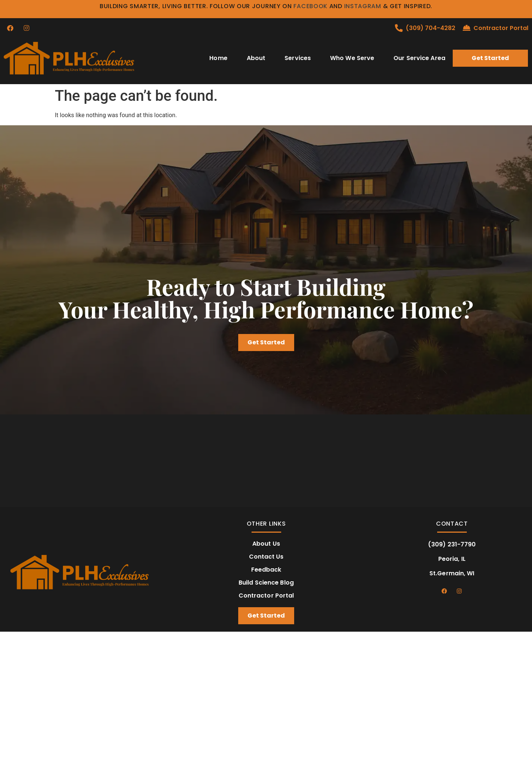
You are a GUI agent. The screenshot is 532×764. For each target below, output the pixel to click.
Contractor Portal (501, 28)
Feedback (266, 570)
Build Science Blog (266, 583)
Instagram (363, 6)
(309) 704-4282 (430, 28)
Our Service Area (419, 58)
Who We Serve (352, 58)
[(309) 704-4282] (399, 28)
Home (218, 58)
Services (298, 58)
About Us (266, 544)
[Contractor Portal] (467, 28)
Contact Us (266, 557)
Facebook (310, 6)
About (256, 58)
